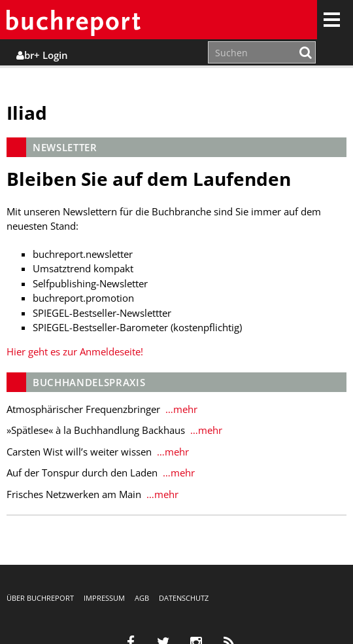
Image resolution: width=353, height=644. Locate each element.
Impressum (104, 598)
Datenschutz (184, 598)
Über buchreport (40, 598)
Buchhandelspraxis (89, 382)
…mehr (180, 409)
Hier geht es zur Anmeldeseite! (75, 351)
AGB (142, 598)
